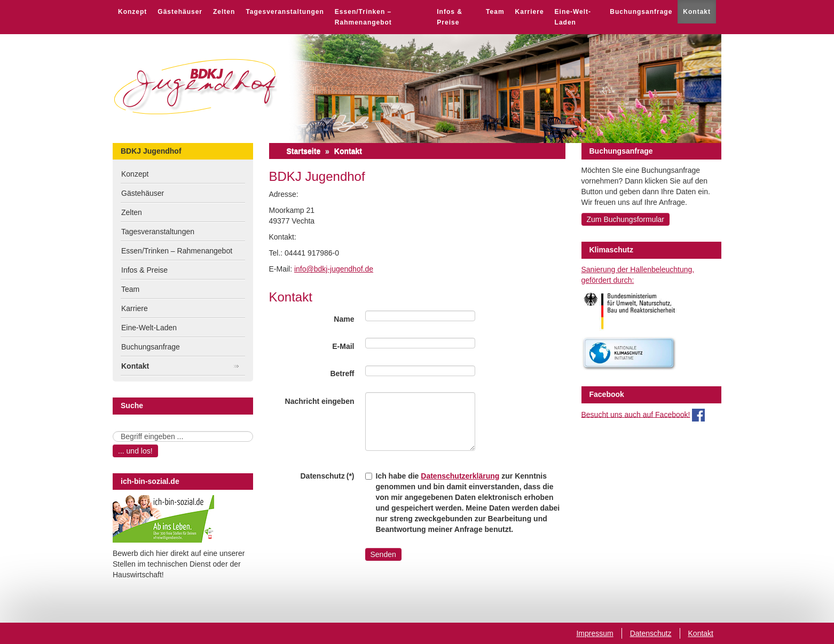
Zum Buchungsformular (626, 219)
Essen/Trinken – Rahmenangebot (363, 17)
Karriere (530, 12)
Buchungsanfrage (641, 12)
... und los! (135, 451)
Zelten (224, 12)
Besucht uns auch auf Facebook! (636, 414)
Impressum (595, 633)
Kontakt (697, 12)
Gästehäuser (180, 12)
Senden (383, 554)
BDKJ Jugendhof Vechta (195, 87)
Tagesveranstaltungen (285, 12)
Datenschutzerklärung (460, 476)
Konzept (132, 12)
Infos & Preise (450, 17)
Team (495, 12)
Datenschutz (651, 633)
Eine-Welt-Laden (573, 17)
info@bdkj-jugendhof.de (334, 269)
